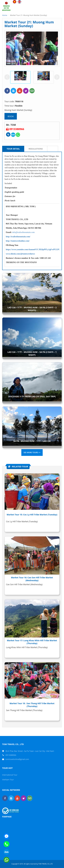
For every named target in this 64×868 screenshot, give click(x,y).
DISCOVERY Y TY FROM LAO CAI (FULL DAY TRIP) (32, 396)
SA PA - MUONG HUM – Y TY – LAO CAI (32, 441)
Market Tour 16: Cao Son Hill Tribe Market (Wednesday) (32, 579)
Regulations (36, 149)
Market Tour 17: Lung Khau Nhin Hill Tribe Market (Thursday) (32, 642)
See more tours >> (32, 452)
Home (5, 15)
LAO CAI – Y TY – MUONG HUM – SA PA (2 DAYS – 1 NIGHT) (32, 353)
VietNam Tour (8, 780)
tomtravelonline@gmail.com (17, 759)
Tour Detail (13, 149)
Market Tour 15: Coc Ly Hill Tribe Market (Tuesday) (32, 515)
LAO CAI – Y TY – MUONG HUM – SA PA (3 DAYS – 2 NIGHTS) (32, 309)
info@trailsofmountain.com (23, 232)
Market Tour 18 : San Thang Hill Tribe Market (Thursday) (32, 705)
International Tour (10, 775)
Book (11, 116)
